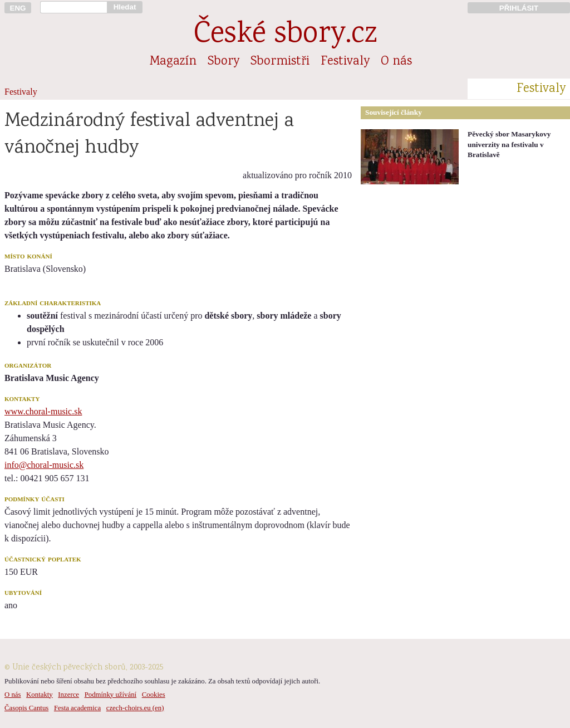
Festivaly (345, 62)
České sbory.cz (285, 35)
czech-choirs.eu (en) (135, 708)
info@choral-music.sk (44, 465)
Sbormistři (280, 62)
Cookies (154, 695)
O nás (396, 62)
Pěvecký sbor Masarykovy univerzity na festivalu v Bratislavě (509, 144)
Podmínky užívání (110, 695)
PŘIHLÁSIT (519, 8)
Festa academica (77, 708)
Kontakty (40, 695)
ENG (18, 8)
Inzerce (68, 695)
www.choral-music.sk (43, 411)
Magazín (173, 62)
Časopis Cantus (26, 708)
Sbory (223, 62)
